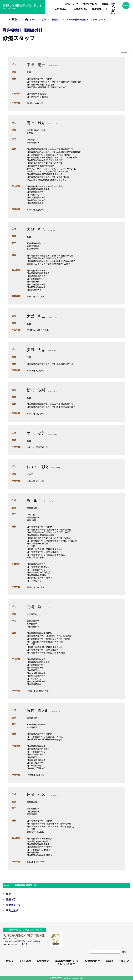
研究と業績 (12, 911)
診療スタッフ (13, 905)
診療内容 (11, 899)
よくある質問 (25, 961)
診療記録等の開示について (66, 961)
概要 (8, 894)
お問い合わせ (43, 961)
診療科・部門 (109, 4)
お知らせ (10, 961)
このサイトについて (66, 964)
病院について (71, 4)
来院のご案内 (90, 4)
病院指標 (110, 961)
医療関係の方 (80, 9)
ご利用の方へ (62, 9)
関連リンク (124, 961)
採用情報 (96, 9)
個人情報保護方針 (92, 961)
